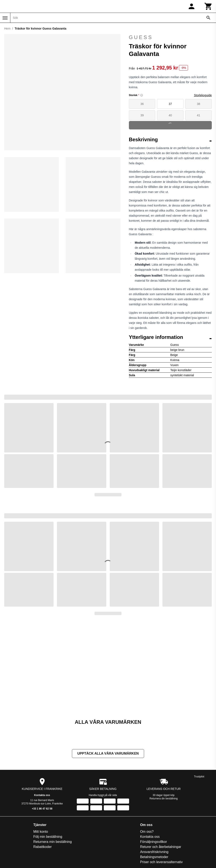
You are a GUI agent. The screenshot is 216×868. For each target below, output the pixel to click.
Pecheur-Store (187, 757)
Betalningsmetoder (91, 772)
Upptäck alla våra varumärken (108, 669)
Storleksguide (203, 95)
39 (142, 115)
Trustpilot (199, 692)
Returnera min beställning (31, 757)
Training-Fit (185, 787)
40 (170, 115)
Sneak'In (183, 777)
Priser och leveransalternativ (98, 777)
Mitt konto (20, 747)
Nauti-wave (185, 747)
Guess (170, 37)
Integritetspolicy (88, 782)
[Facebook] (102, 860)
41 (198, 115)
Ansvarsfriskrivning (91, 767)
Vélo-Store (184, 803)
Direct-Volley (155, 762)
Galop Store (154, 777)
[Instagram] (114, 860)
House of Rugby (157, 793)
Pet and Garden (188, 762)
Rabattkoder (21, 762)
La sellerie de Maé (159, 798)
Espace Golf (155, 767)
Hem (7, 29)
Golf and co (154, 782)
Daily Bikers (154, 752)
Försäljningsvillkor (90, 757)
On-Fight (183, 752)
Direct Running (157, 757)
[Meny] (5, 18)
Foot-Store (153, 772)
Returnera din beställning (164, 714)
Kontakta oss (42, 710)
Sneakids (183, 782)
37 (170, 104)
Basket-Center (156, 747)
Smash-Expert (187, 772)
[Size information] (142, 95)
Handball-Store (157, 787)
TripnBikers (185, 798)
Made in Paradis (158, 803)
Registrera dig (149, 830)
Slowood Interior (189, 767)
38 (198, 104)
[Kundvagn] (208, 6)
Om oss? (83, 747)
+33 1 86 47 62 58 (42, 724)
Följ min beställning (27, 752)
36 (142, 104)
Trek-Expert (185, 793)
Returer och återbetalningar (97, 762)
